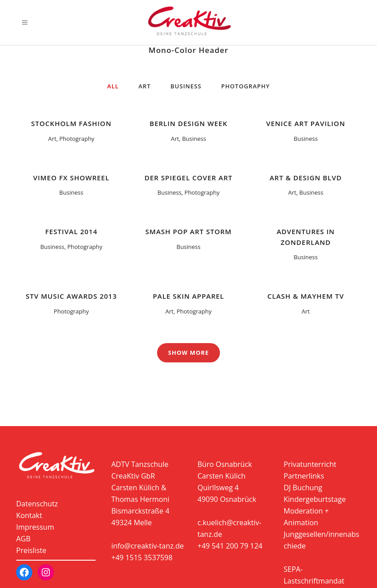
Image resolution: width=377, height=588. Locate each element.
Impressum (35, 527)
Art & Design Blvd (306, 178)
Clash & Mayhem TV (306, 296)
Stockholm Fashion (71, 123)
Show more (189, 353)
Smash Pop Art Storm (188, 231)
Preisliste (31, 550)
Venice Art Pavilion (306, 123)
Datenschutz (37, 504)
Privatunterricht (310, 464)
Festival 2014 (71, 231)
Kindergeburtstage (315, 499)
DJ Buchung (303, 488)
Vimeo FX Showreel (71, 178)
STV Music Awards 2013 (71, 296)
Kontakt (29, 515)
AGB (23, 539)
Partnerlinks (304, 476)
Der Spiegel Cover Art (188, 178)
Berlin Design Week (188, 123)
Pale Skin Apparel (189, 296)
